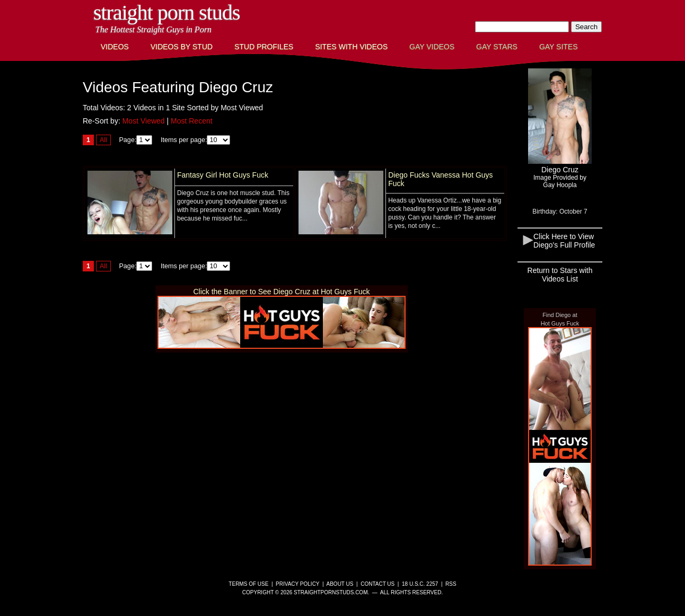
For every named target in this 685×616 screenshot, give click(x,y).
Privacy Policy (297, 584)
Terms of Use (248, 584)
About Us (340, 584)
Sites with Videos (351, 47)
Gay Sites (559, 47)
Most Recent (192, 121)
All (103, 140)
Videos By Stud (182, 47)
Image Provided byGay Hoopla (560, 181)
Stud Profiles (264, 47)
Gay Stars (497, 47)
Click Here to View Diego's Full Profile (564, 241)
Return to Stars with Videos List (560, 275)
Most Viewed (144, 121)
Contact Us (377, 584)
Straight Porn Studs (167, 12)
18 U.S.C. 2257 (420, 584)
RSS (451, 584)
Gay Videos (432, 47)
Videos (115, 47)
